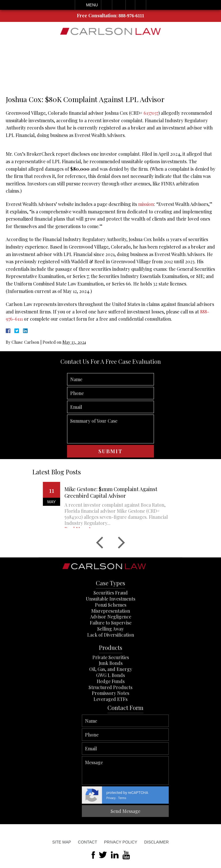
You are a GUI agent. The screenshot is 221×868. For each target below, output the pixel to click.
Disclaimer (157, 842)
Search (141, 5)
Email (119, 5)
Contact (88, 842)
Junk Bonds (111, 690)
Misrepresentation (111, 638)
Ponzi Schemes (111, 632)
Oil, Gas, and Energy (111, 696)
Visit (130, 5)
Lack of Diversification (111, 662)
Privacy (204, 798)
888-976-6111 (131, 16)
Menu (92, 5)
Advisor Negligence (111, 644)
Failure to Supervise (111, 650)
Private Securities (111, 684)
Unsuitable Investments (110, 626)
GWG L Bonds (110, 702)
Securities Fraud (111, 620)
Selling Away (110, 656)
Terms (215, 798)
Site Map (62, 842)
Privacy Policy (120, 842)
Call (107, 5)
